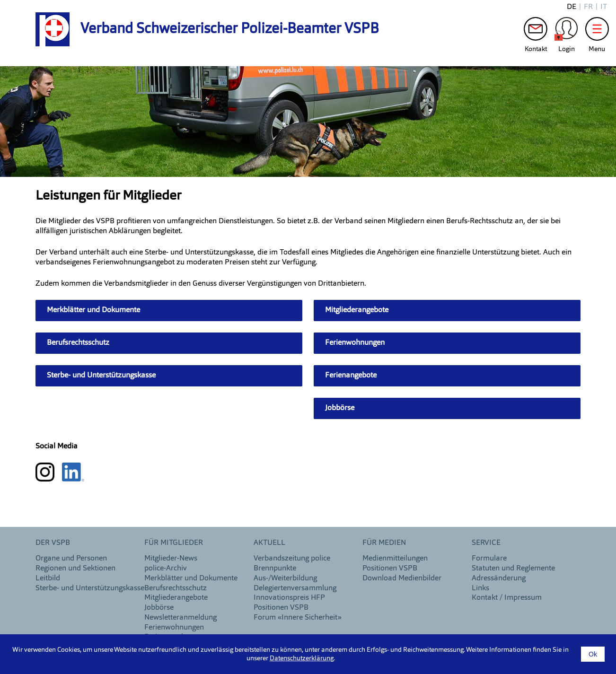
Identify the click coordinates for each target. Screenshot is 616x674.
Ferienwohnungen (355, 343)
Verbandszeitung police (292, 559)
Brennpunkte (275, 569)
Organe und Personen (71, 559)
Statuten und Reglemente (513, 569)
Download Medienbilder (402, 578)
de (572, 7)
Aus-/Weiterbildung (285, 578)
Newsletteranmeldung (180, 618)
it (604, 7)
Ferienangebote (351, 376)
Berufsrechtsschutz (78, 343)
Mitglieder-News (171, 559)
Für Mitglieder (174, 543)
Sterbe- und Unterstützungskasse (101, 376)
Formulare (489, 559)
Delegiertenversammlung (295, 588)
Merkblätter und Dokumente (93, 310)
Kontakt (536, 31)
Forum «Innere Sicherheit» (298, 618)
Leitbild (48, 578)
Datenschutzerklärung (302, 658)
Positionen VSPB (281, 608)
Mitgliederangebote (357, 310)
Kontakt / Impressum (507, 598)
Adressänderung (499, 578)
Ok (593, 654)
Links (480, 588)
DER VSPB (53, 543)
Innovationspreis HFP (289, 598)
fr (588, 7)
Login (566, 31)
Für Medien (384, 543)
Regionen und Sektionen (75, 569)
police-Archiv (166, 569)
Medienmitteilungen (395, 559)
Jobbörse (340, 408)
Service (486, 543)
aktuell (269, 543)
